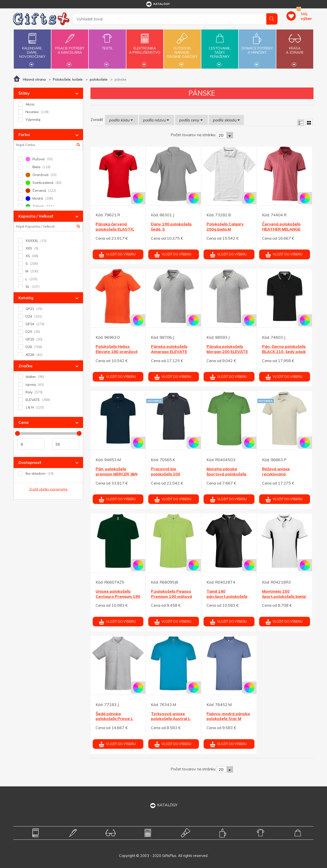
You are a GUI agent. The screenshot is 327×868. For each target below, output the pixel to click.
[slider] (17, 433)
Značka (25, 366)
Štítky (24, 93)
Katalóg (26, 298)
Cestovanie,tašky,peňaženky (220, 48)
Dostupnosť (30, 462)
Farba (24, 134)
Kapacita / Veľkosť (36, 216)
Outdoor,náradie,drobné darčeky (182, 48)
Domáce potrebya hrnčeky (257, 47)
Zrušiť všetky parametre (48, 489)
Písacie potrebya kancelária (70, 47)
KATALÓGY (163, 805)
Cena (23, 422)
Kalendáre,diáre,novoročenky (32, 48)
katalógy (158, 4)
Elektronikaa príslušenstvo (145, 47)
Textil (107, 45)
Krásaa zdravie (295, 47)
